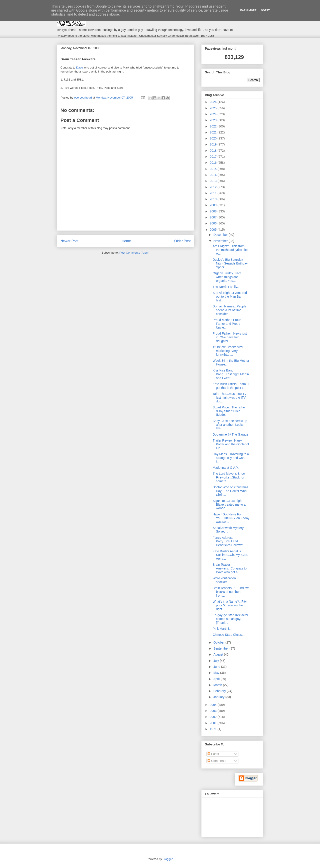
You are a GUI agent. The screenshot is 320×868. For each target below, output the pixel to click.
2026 (214, 102)
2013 (214, 181)
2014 (214, 175)
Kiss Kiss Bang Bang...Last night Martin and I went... (231, 374)
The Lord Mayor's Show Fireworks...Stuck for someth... (229, 477)
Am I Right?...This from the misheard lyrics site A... (230, 250)
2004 (214, 705)
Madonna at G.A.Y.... (227, 468)
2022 (214, 126)
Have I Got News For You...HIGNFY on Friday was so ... (231, 518)
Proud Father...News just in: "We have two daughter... (230, 337)
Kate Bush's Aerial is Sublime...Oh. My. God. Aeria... (230, 555)
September (221, 648)
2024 (214, 114)
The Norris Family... (226, 287)
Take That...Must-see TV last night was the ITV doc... (230, 398)
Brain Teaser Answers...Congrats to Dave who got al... (230, 568)
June (217, 667)
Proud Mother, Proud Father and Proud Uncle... (227, 324)
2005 (214, 230)
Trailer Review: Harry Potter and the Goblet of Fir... (231, 444)
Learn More (248, 10)
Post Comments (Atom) (134, 253)
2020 (214, 138)
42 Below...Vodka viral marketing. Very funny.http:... (228, 351)
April (217, 679)
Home (126, 241)
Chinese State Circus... (229, 635)
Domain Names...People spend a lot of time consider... (230, 310)
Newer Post (69, 241)
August (219, 654)
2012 (214, 187)
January (219, 697)
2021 (214, 132)
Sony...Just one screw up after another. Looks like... (230, 425)
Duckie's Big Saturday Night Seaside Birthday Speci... (230, 263)
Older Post (182, 241)
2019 (214, 144)
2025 (214, 108)
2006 (214, 223)
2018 (214, 151)
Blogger (168, 859)
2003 (214, 711)
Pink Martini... (222, 629)
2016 (214, 163)
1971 (214, 729)
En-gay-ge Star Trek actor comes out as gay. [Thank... (230, 619)
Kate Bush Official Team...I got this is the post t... (231, 386)
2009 (214, 205)
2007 (214, 217)
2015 (214, 169)
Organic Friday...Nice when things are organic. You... (227, 277)
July (217, 661)
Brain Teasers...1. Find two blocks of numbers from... (231, 592)
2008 (214, 211)
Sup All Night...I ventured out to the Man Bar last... (230, 297)
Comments (217, 761)
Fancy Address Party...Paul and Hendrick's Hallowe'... (229, 541)
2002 (214, 717)
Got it (265, 10)
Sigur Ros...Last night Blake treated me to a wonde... (229, 505)
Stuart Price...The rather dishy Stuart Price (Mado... (229, 411)
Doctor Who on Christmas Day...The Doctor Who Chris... (230, 491)
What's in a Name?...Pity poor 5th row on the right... (230, 605)
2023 (214, 120)
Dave (80, 68)
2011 (214, 193)
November (221, 241)
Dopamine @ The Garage (230, 434)
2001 (214, 723)
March (218, 685)
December (221, 235)
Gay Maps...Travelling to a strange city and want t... (231, 458)
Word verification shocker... (224, 580)
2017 (214, 157)
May (217, 673)
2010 (214, 199)
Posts (213, 754)
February (220, 691)
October (219, 642)
